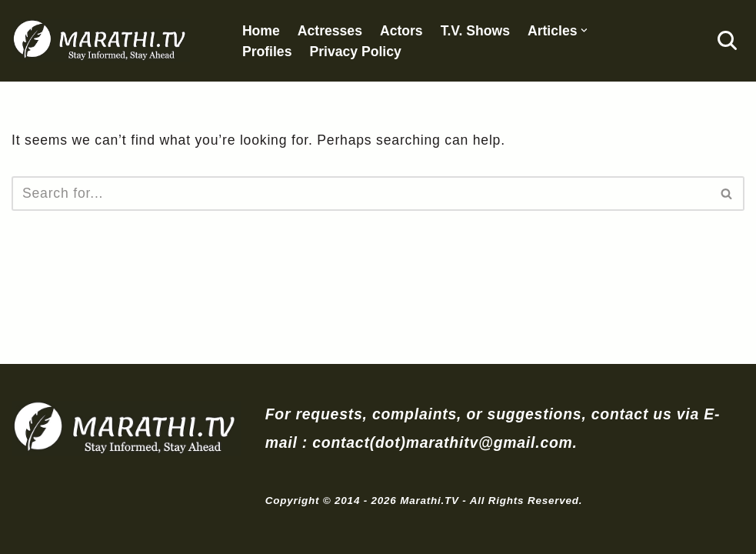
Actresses (330, 31)
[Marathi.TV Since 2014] (101, 41)
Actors (401, 31)
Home (261, 31)
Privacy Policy (355, 52)
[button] (584, 30)
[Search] (727, 40)
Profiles (267, 52)
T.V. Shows (475, 31)
